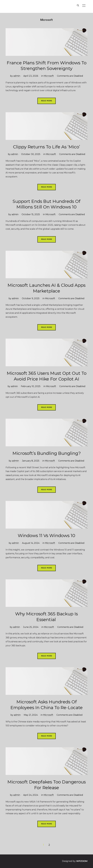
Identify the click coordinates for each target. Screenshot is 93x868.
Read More (47, 101)
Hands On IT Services (25, 6)
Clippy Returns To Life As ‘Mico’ (46, 147)
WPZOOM (82, 861)
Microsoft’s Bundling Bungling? (47, 453)
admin (17, 76)
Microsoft (49, 76)
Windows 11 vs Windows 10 (46, 535)
